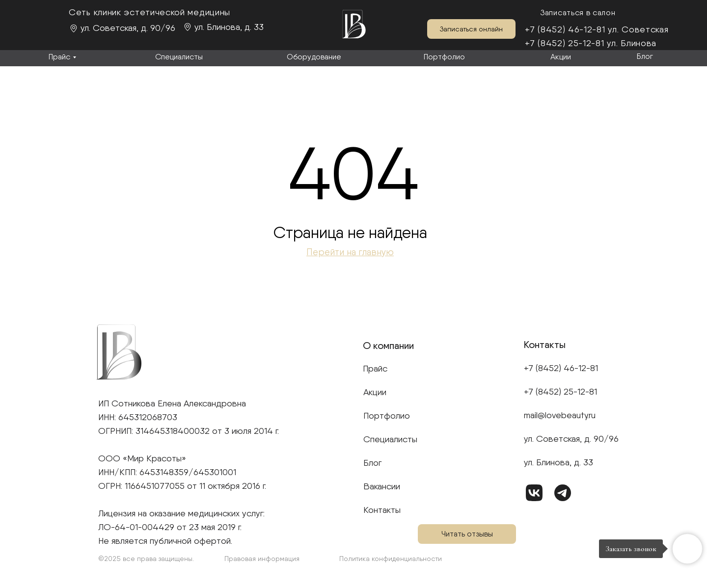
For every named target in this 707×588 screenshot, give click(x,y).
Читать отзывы (467, 534)
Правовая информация (262, 559)
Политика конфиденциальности (391, 559)
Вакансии (382, 486)
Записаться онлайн (471, 29)
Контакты (382, 510)
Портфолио (444, 57)
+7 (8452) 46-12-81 (565, 29)
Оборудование (314, 57)
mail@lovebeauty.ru (560, 415)
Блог (645, 56)
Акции (561, 57)
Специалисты (179, 57)
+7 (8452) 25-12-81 (565, 43)
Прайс (59, 57)
